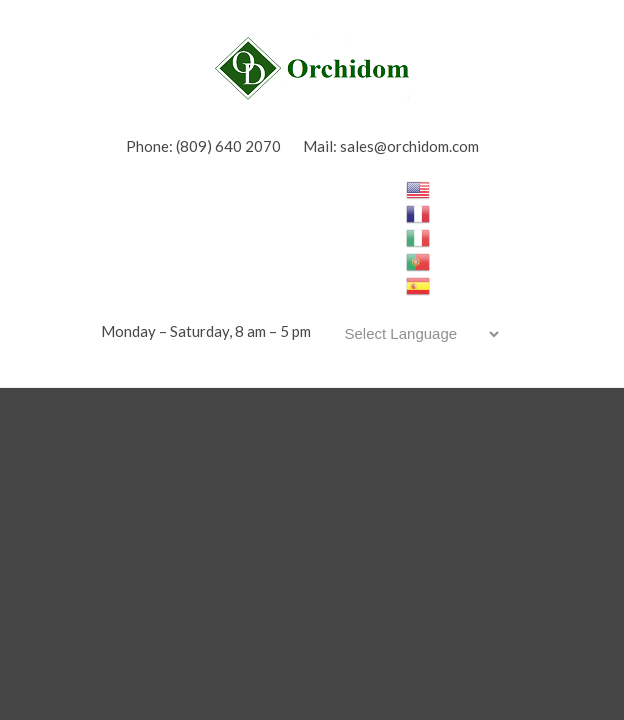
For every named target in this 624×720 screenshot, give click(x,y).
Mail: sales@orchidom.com (391, 146)
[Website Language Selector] (418, 334)
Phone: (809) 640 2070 (203, 146)
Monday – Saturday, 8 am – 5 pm (206, 331)
